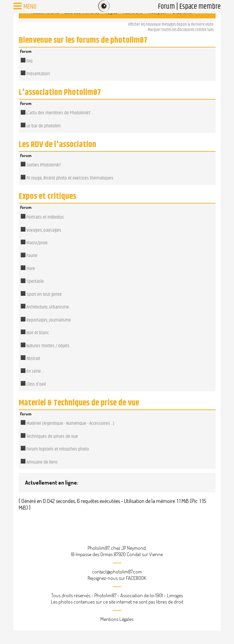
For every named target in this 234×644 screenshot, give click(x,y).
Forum (166, 7)
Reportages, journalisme (49, 320)
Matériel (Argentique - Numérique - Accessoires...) (70, 423)
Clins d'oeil (36, 384)
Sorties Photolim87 (44, 165)
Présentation (38, 74)
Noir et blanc (38, 333)
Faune (32, 256)
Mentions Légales (117, 619)
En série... (35, 371)
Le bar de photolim (43, 126)
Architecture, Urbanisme (48, 307)
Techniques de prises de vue (52, 436)
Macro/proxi (37, 243)
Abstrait (33, 359)
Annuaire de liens (42, 462)
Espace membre (200, 7)
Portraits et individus (45, 217)
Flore (31, 269)
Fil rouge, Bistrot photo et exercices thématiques (70, 178)
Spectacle (35, 281)
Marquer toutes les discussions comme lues (181, 30)
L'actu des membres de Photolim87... (60, 113)
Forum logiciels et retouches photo (58, 449)
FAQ (29, 61)
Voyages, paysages (44, 230)
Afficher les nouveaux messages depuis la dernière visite (171, 25)
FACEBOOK (136, 578)
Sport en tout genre (44, 294)
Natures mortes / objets (48, 346)
